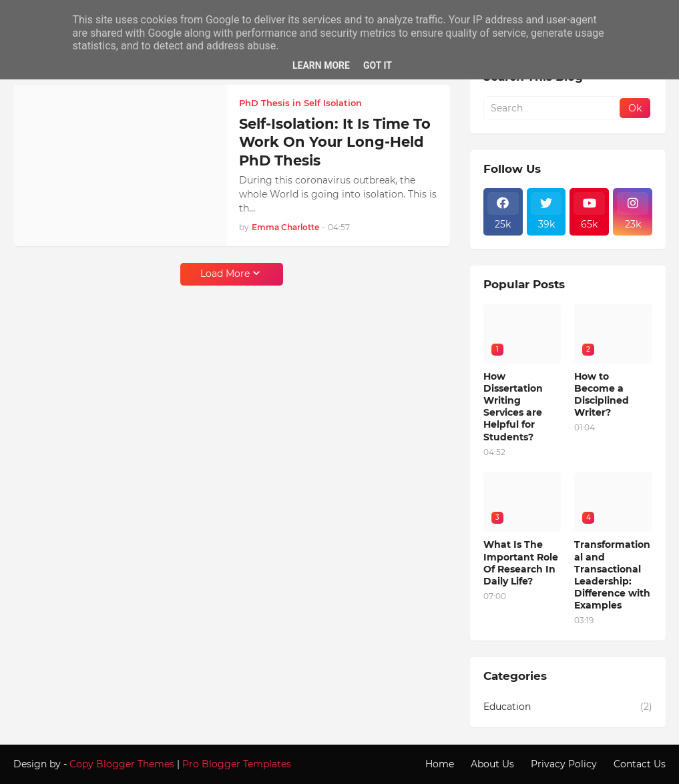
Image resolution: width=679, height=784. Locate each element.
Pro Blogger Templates (237, 764)
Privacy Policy (564, 764)
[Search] (552, 108)
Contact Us (640, 764)
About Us (492, 764)
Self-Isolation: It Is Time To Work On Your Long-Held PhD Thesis (335, 142)
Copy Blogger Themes (122, 764)
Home (440, 764)
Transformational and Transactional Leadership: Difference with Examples (612, 575)
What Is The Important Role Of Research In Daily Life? (521, 563)
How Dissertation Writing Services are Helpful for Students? (513, 407)
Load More (225, 274)
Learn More (321, 65)
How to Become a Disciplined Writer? (602, 395)
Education (568, 707)
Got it (378, 65)
